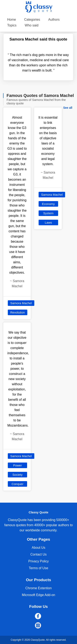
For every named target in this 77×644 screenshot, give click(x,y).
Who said (32, 25)
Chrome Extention (38, 588)
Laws (48, 222)
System (48, 213)
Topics (12, 25)
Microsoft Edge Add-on (39, 595)
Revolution (18, 312)
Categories (32, 20)
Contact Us (38, 554)
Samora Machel (21, 303)
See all (68, 108)
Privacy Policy (39, 561)
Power (18, 465)
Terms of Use (38, 568)
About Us (39, 548)
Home (12, 20)
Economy (48, 204)
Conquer (17, 484)
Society (18, 475)
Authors (54, 20)
